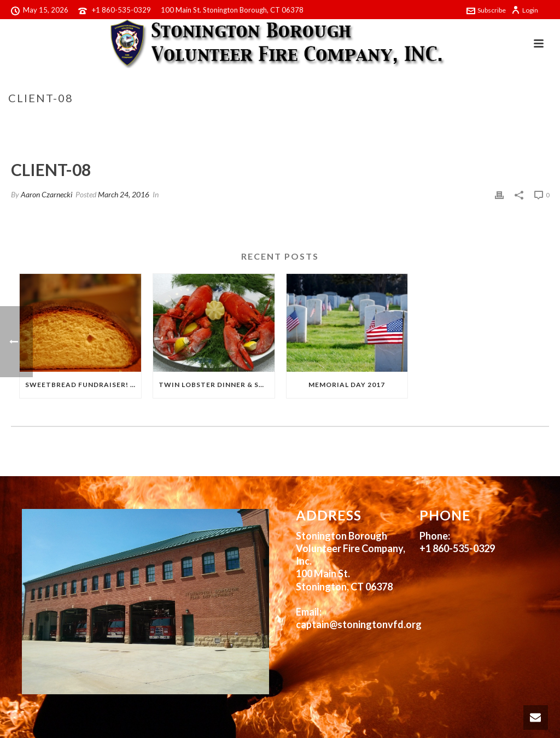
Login (525, 10)
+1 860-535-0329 (121, 10)
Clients (489, 121)
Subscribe (486, 10)
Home (460, 121)
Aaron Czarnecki (46, 194)
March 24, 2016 (124, 194)
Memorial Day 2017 (347, 385)
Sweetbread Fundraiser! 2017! (83, 385)
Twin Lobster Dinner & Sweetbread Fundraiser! (217, 385)
